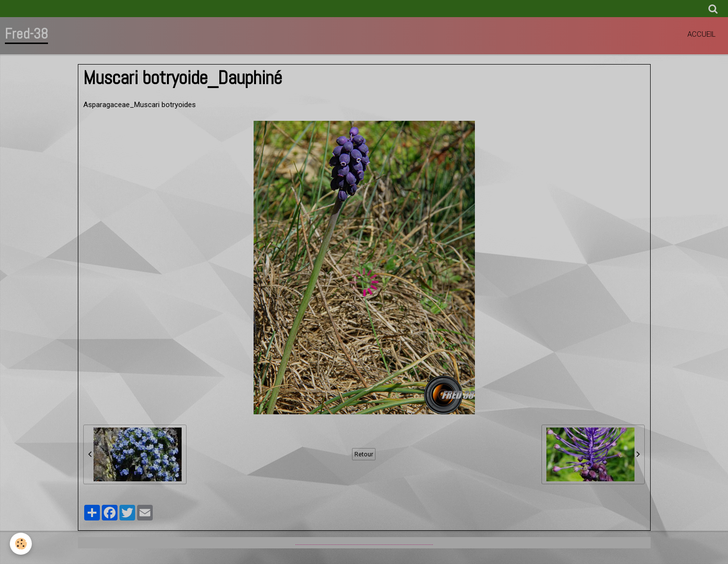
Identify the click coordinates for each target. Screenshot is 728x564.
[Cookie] (21, 544)
